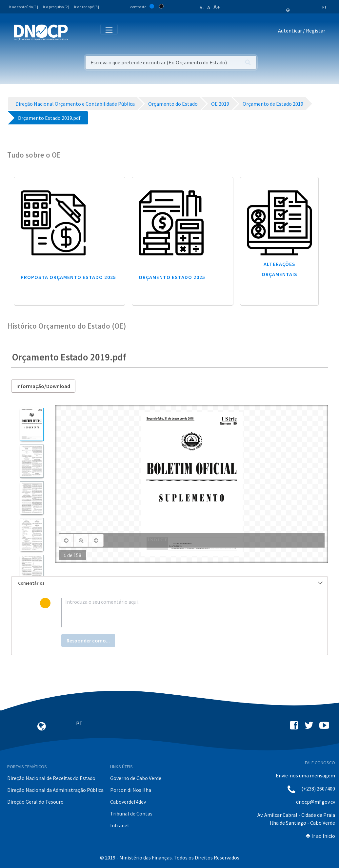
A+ (217, 7)
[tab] (169, 583)
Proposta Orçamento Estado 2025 (68, 277)
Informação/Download (43, 386)
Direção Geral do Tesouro (35, 802)
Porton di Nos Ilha (131, 790)
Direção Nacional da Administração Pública (55, 790)
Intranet (120, 825)
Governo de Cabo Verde (136, 778)
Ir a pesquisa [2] (56, 7)
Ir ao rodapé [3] (87, 7)
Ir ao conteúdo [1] (23, 7)
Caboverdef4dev (128, 802)
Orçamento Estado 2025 (172, 277)
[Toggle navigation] (77, 32)
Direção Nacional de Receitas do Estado (51, 778)
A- (202, 8)
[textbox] (180, 613)
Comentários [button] (170, 583)
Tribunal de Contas (131, 814)
